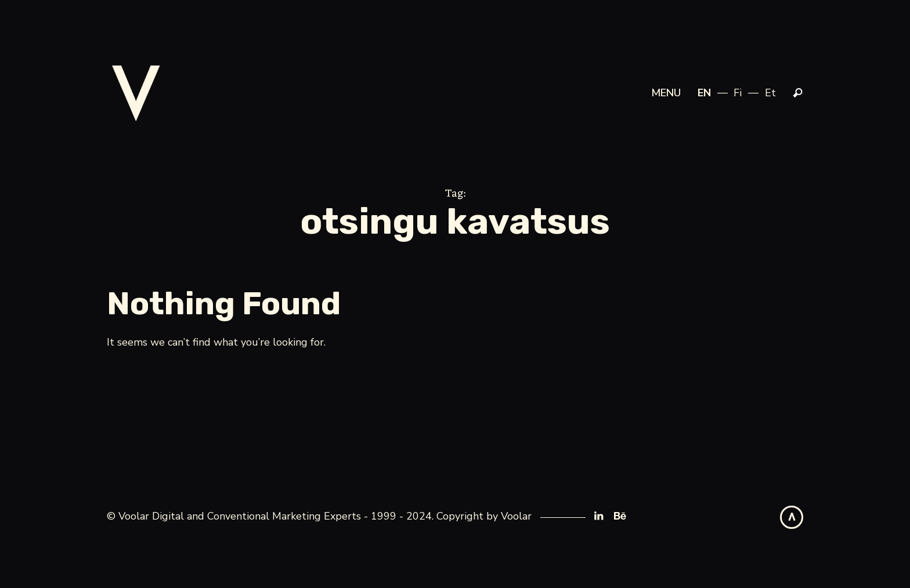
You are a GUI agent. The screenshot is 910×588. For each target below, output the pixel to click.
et (770, 93)
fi (738, 93)
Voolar (516, 516)
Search (798, 93)
